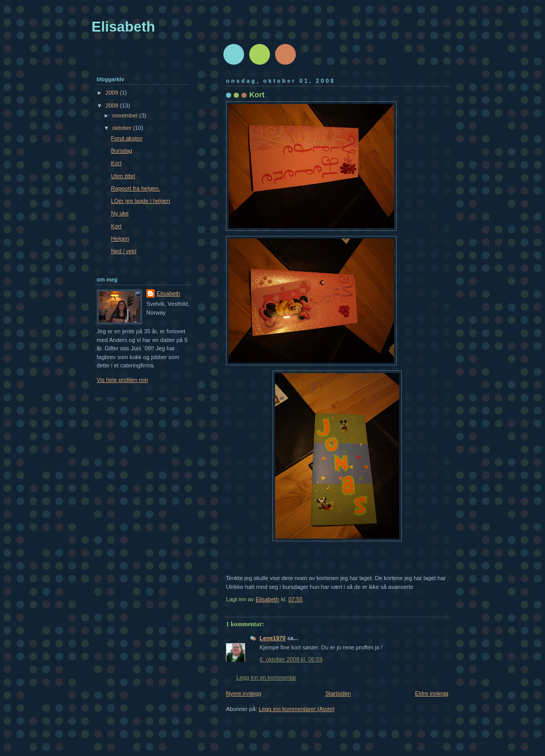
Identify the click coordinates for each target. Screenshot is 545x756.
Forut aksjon (127, 138)
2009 (113, 93)
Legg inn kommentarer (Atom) (297, 709)
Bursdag (122, 151)
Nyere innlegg (244, 693)
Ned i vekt (124, 251)
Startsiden (338, 693)
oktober (123, 128)
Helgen (120, 239)
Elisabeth (123, 27)
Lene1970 (272, 638)
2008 (113, 106)
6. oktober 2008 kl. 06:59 (291, 659)
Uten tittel (123, 176)
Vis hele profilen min (122, 380)
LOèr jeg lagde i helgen (141, 201)
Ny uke (120, 213)
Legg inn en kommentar (266, 677)
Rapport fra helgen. (136, 188)
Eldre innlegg (432, 693)
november (126, 115)
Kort (116, 163)
